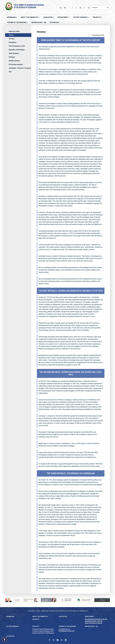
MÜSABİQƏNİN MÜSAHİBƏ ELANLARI (96, 619)
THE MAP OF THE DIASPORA (17, 22)
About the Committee (29, 17)
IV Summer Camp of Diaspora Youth (43, 631)
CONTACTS (36, 619)
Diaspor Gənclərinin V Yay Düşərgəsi (43, 633)
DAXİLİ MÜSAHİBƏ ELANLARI (94, 623)
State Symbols (14, 53)
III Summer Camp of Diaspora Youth (43, 629)
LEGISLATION (48, 17)
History (11, 35)
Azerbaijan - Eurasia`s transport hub (20, 70)
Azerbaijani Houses (64, 629)
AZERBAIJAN (11, 17)
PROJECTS (96, 17)
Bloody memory (14, 61)
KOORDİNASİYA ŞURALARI (66, 631)
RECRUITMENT (63, 17)
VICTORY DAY (54, 22)
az (61, 8)
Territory (12, 39)
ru (65, 8)
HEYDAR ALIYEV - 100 (39, 22)
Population (13, 42)
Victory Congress (80, 17)
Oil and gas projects (16, 64)
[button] (5, 640)
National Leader (14, 31)
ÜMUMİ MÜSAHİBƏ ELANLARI (94, 621)
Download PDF (98, 35)
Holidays (12, 57)
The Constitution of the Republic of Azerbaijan (17, 48)
